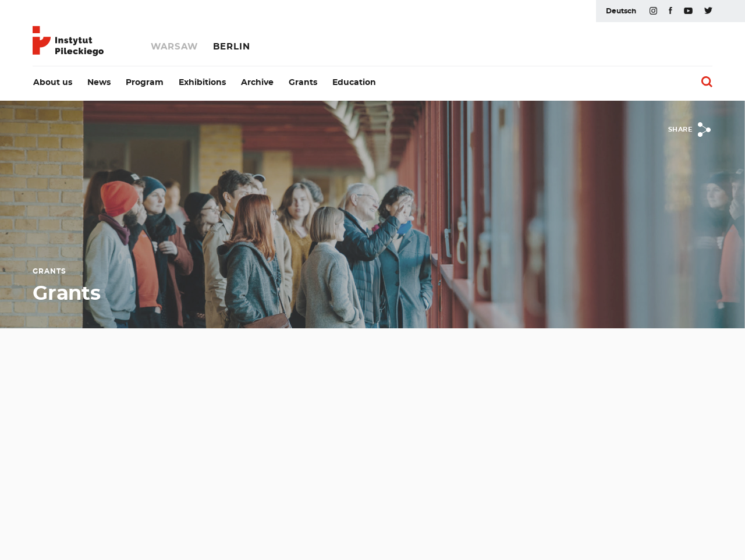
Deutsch (621, 11)
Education (354, 83)
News (99, 83)
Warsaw (174, 47)
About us (53, 83)
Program (145, 83)
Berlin (232, 47)
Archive (257, 83)
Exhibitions (202, 83)
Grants (303, 83)
